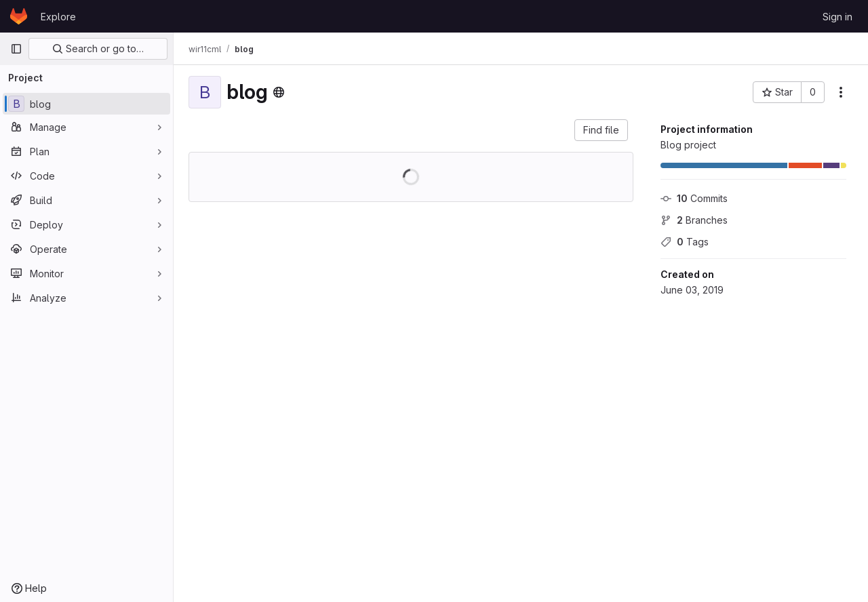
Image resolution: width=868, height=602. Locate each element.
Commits (694, 198)
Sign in (837, 17)
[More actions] (841, 92)
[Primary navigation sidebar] (16, 49)
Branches (694, 220)
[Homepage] (19, 16)
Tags (685, 242)
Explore (58, 17)
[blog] (86, 104)
